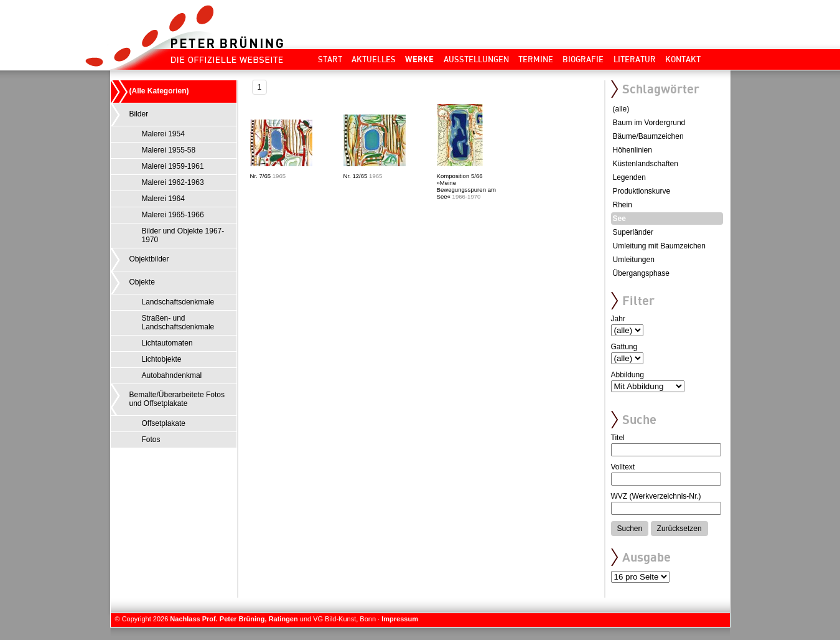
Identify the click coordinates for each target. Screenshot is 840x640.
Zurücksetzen (679, 529)
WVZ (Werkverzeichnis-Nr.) (656, 496)
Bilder (139, 114)
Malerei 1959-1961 (173, 166)
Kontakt (683, 59)
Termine (536, 59)
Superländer (633, 232)
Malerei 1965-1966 (173, 215)
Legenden (629, 177)
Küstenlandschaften (646, 164)
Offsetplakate (164, 423)
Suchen (630, 529)
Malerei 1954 (163, 134)
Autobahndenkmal (172, 375)
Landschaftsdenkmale (178, 302)
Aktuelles (374, 59)
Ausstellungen (476, 59)
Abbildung (628, 375)
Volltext (623, 467)
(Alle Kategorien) (159, 91)
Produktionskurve (642, 191)
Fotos (151, 440)
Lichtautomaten (167, 343)
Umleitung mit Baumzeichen (659, 246)
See (619, 219)
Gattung (624, 347)
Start (330, 59)
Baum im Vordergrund (649, 123)
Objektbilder (149, 259)
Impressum (400, 619)
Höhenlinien (632, 150)
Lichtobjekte (162, 359)
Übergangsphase (641, 273)
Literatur (635, 59)
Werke (419, 59)
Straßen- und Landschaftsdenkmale (178, 322)
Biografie (583, 59)
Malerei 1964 (163, 199)
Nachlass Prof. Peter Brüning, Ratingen (234, 619)
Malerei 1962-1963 (173, 182)
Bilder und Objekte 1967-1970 (183, 235)
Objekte (142, 282)
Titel (618, 438)
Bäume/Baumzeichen (648, 136)
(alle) (621, 109)
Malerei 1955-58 (169, 150)
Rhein (623, 205)
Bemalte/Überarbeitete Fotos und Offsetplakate (177, 399)
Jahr (618, 319)
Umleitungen (634, 260)
